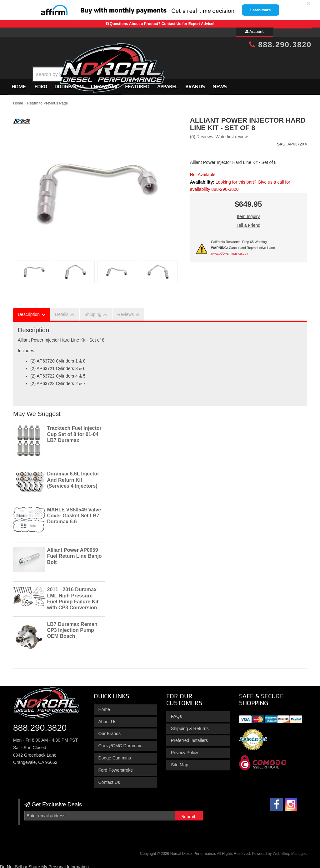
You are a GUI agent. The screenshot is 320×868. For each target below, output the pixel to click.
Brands (195, 84)
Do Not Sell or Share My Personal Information (44, 864)
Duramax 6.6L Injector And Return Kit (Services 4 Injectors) (73, 477)
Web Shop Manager (289, 851)
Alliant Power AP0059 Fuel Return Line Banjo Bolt (75, 553)
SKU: (282, 141)
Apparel (167, 84)
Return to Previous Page (47, 100)
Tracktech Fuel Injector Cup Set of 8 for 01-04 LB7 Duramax (74, 431)
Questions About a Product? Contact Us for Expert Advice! (162, 24)
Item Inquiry (248, 214)
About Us (107, 719)
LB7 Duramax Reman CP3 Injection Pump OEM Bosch (72, 627)
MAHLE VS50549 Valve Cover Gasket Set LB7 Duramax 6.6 (74, 513)
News (220, 84)
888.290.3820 (280, 45)
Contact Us (109, 779)
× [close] (309, 3)
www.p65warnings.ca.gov (229, 251)
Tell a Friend (248, 222)
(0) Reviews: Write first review (219, 134)
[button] (165, 59)
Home (19, 84)
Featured (137, 84)
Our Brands (110, 731)
